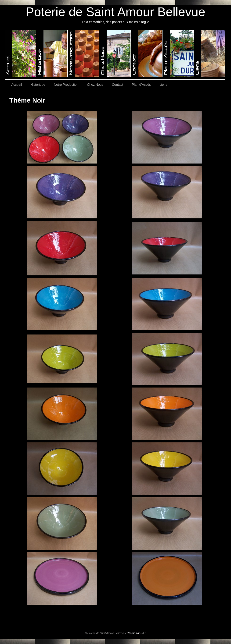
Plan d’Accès (141, 85)
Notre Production (66, 85)
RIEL (143, 633)
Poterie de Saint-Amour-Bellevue (20, 53)
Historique (38, 85)
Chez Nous (95, 85)
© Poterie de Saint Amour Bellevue (105, 633)
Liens (163, 85)
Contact (118, 85)
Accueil (16, 85)
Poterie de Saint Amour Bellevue (115, 12)
